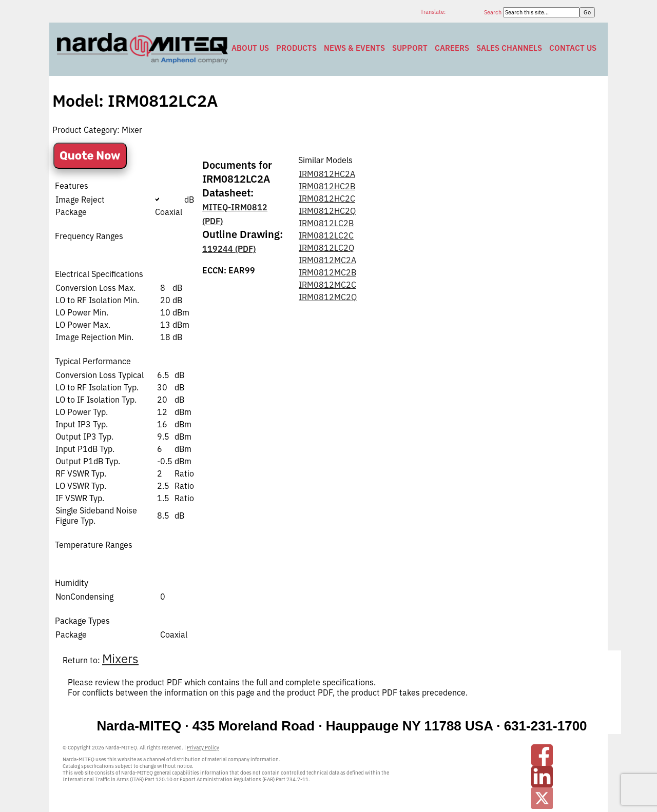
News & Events (354, 48)
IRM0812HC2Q (327, 211)
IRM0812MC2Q (328, 297)
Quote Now (90, 156)
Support (410, 48)
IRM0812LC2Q (326, 248)
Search (494, 12)
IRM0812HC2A (327, 174)
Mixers (120, 659)
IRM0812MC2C (327, 285)
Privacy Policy (203, 748)
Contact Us (573, 48)
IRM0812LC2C (326, 235)
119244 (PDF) (229, 249)
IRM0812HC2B (327, 186)
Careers (452, 48)
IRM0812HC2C (327, 199)
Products (296, 48)
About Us (250, 48)
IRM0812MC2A (327, 260)
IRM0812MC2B (327, 272)
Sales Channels (509, 48)
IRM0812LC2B (326, 223)
